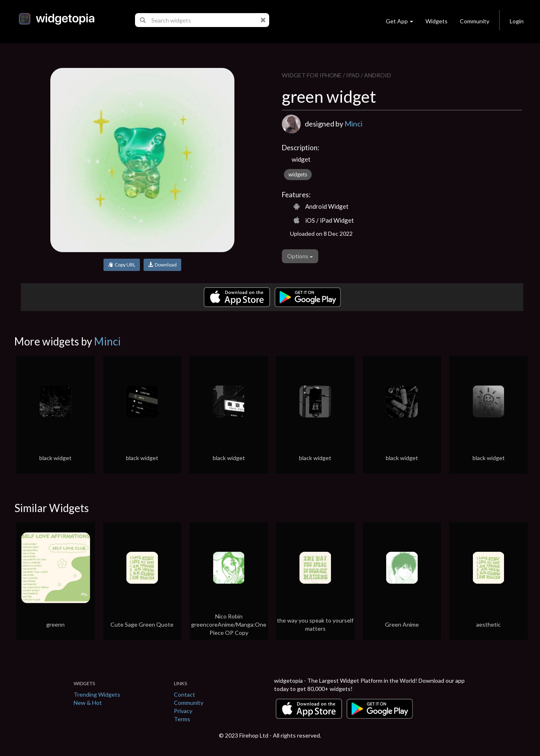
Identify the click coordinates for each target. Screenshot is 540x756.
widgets (298, 174)
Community (475, 21)
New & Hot (88, 703)
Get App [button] (399, 21)
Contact (184, 694)
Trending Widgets (97, 694)
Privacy (183, 711)
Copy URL (122, 265)
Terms (182, 719)
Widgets (436, 21)
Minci (353, 124)
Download (162, 265)
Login (517, 21)
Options (300, 256)
